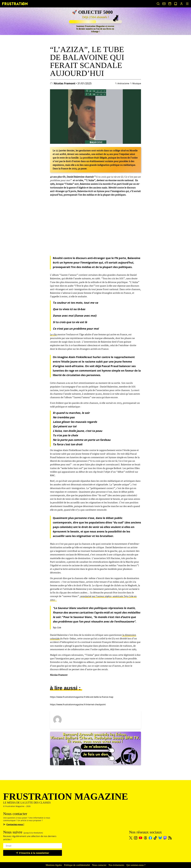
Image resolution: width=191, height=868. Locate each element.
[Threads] (145, 838)
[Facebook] (150, 838)
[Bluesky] (160, 838)
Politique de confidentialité (77, 865)
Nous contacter (99, 865)
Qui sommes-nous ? (136, 865)
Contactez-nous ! (14, 824)
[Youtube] (141, 838)
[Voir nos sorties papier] (176, 4)
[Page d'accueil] (15, 4)
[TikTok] (155, 838)
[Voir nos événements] (170, 4)
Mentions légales (54, 865)
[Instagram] (136, 838)
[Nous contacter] (164, 4)
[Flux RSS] (170, 838)
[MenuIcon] (187, 4)
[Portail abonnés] (181, 4)
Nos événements (116, 865)
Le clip (54, 335)
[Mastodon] (165, 838)
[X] (131, 838)
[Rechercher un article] (158, 4)
